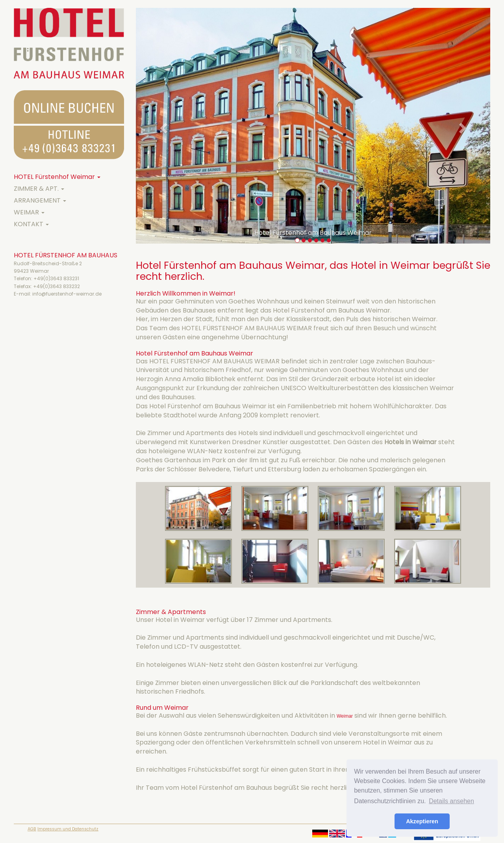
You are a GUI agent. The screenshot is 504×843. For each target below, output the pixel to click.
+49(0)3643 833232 (57, 286)
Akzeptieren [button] (422, 821)
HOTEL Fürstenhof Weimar (57, 177)
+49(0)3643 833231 (56, 278)
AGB (32, 829)
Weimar (345, 716)
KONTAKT (31, 224)
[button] (162, 126)
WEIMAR (29, 212)
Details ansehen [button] (451, 801)
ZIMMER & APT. (39, 189)
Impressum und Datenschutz (68, 829)
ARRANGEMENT (40, 200)
